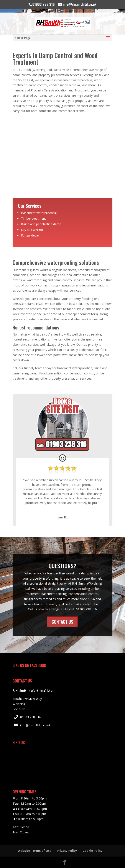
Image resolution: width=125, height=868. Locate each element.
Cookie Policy (93, 851)
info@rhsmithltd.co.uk (35, 725)
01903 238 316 (31, 717)
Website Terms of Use (35, 851)
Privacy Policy (67, 851)
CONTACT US (62, 622)
